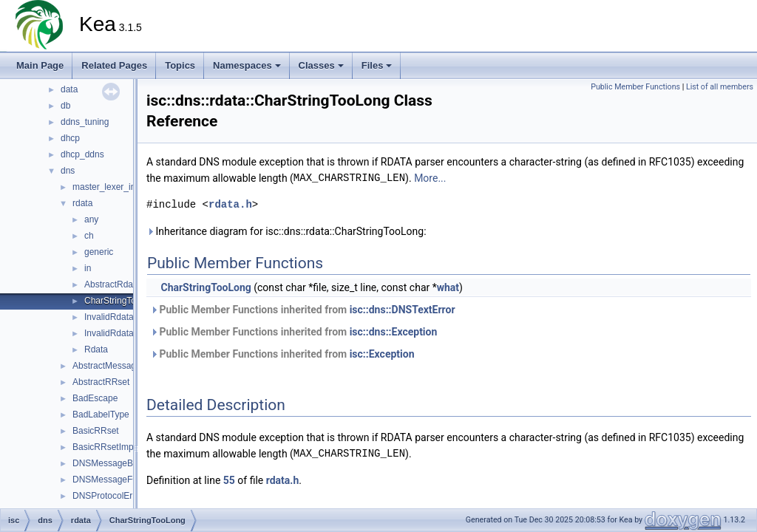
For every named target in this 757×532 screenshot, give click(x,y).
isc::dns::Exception (394, 332)
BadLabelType (101, 415)
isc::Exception (382, 354)
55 (229, 480)
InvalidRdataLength (122, 317)
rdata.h (230, 204)
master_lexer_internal (115, 187)
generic (99, 252)
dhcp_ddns (82, 154)
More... (430, 178)
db (65, 106)
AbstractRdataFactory (127, 284)
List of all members (720, 87)
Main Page (40, 65)
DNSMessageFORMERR (122, 480)
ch (89, 236)
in (88, 268)
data (69, 89)
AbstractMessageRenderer (125, 366)
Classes (321, 65)
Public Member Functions (635, 87)
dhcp (70, 138)
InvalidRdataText (117, 333)
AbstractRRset (101, 382)
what (448, 287)
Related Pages (114, 65)
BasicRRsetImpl (104, 447)
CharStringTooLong (122, 301)
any (91, 219)
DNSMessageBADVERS (121, 463)
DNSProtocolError (108, 496)
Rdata (96, 349)
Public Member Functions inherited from (303, 310)
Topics (180, 65)
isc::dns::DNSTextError (403, 310)
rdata (82, 203)
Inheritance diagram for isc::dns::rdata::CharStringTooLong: (286, 231)
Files (377, 65)
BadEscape (95, 398)
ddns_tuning (85, 122)
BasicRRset (96, 431)
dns (68, 171)
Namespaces (247, 65)
